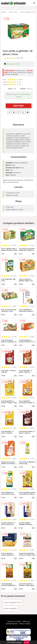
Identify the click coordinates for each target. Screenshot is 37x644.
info (15, 254)
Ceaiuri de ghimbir (10, 608)
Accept (27, 642)
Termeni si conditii (14, 621)
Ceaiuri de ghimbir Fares (28, 12)
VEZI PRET (19, 106)
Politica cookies (25, 624)
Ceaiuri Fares (13, 12)
